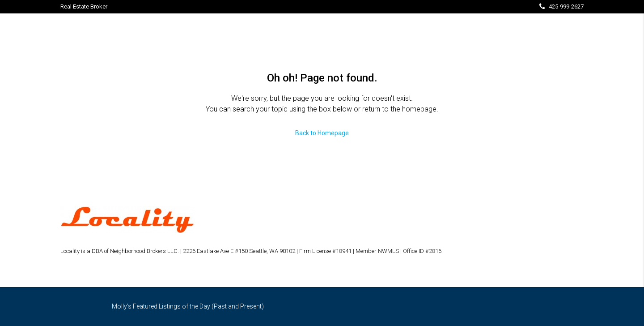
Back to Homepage (322, 133)
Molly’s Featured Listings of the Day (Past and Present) (188, 306)
